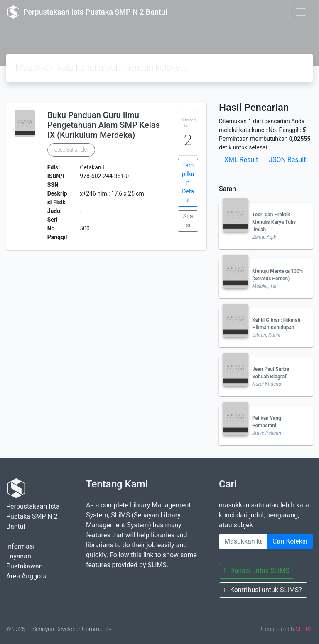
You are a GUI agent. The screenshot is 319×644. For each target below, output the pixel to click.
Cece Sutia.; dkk (71, 150)
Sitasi (188, 221)
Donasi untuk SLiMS (257, 571)
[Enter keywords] (243, 541)
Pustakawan (24, 566)
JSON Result (287, 160)
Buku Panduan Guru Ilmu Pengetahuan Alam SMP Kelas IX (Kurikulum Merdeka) (104, 125)
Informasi (20, 546)
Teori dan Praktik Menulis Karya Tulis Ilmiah (274, 222)
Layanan (19, 556)
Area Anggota (26, 576)
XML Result (241, 160)
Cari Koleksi (290, 541)
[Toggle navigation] (301, 12)
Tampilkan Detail (188, 183)
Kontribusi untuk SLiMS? (263, 590)
